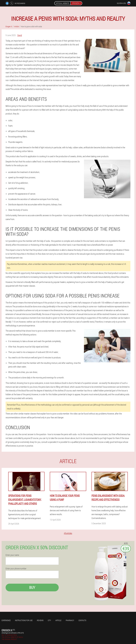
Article (58, 620)
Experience (6, 620)
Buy (32, 587)
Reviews (40, 620)
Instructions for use (24, 620)
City (49, 620)
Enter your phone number (16, 569)
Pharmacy (70, 620)
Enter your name (12, 555)
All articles (68, 533)
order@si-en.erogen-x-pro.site (13, 633)
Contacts (82, 620)
